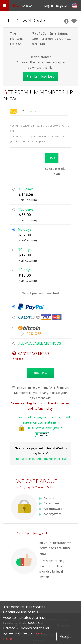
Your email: (31, 111)
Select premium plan (57, 171)
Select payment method (41, 293)
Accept (65, 636)
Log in (49, 6)
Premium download (40, 76)
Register (62, 6)
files (23, 6)
